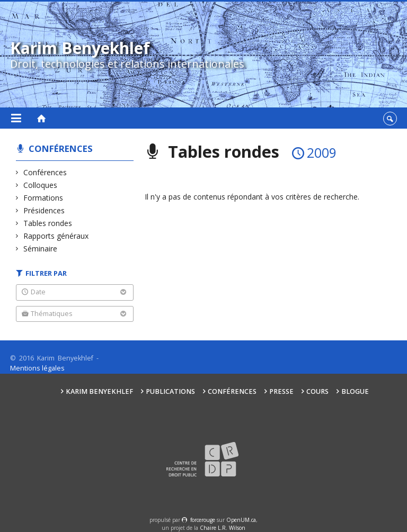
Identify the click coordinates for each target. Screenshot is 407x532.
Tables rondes (48, 223)
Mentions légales (37, 368)
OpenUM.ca (241, 520)
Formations (43, 198)
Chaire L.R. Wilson (223, 528)
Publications (170, 391)
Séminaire (41, 249)
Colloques (41, 185)
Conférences (61, 148)
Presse (281, 391)
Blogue (355, 391)
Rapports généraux (56, 236)
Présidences (44, 210)
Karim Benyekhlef (99, 391)
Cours (317, 391)
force (203, 520)
